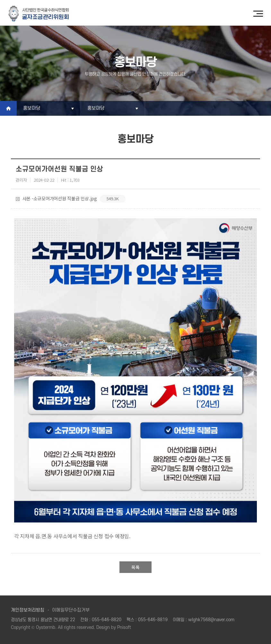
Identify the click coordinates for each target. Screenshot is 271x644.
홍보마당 (32, 108)
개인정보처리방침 (28, 610)
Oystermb (46, 627)
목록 (135, 567)
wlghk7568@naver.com (211, 620)
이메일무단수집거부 (71, 610)
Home (8, 108)
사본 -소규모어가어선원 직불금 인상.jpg (71, 199)
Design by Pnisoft (114, 627)
